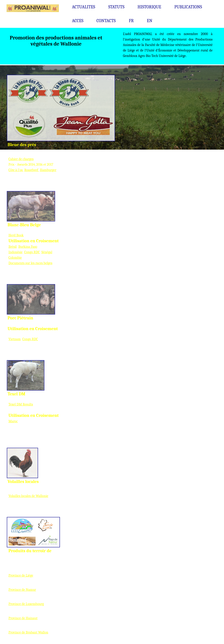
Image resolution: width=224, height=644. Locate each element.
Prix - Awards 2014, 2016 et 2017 (31, 165)
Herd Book (16, 235)
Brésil (13, 247)
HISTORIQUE (149, 7)
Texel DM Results (21, 404)
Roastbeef (32, 170)
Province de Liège (21, 575)
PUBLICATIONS (188, 7)
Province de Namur (22, 590)
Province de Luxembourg (26, 604)
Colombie (15, 258)
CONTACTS (106, 21)
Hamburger (48, 170)
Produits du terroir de (30, 551)
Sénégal (47, 252)
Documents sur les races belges (31, 263)
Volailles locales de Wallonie (28, 496)
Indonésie (16, 252)
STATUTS (116, 7)
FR (131, 21)
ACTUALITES (84, 7)
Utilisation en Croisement (34, 241)
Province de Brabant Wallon (28, 632)
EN (150, 21)
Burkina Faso (28, 247)
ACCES (78, 21)
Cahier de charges (21, 159)
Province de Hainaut (23, 618)
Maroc (13, 421)
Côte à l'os (16, 170)
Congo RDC (32, 252)
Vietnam (15, 339)
